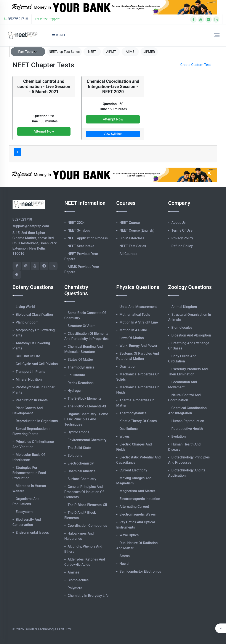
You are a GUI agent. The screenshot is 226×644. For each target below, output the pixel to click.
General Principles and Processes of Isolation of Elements (84, 492)
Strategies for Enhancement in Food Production (29, 473)
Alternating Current (134, 507)
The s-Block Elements (85, 398)
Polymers (75, 588)
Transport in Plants (31, 372)
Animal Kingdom (184, 307)
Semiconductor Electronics (140, 571)
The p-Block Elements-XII (87, 505)
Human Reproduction (188, 421)
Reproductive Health (187, 429)
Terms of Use (182, 230)
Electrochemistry (81, 463)
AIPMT (111, 52)
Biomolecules (78, 580)
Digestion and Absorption (191, 335)
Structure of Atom (82, 326)
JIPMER (149, 52)
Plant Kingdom (27, 322)
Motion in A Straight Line (139, 322)
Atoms (125, 556)
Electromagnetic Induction (140, 499)
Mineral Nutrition (29, 379)
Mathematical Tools (135, 315)
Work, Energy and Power (139, 346)
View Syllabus (113, 134)
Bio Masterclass (132, 238)
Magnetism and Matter (137, 491)
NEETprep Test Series (64, 52)
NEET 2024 (76, 223)
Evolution (179, 437)
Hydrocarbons (79, 432)
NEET (92, 52)
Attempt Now (44, 131)
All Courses (128, 254)
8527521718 (16, 19)
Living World (25, 307)
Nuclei (124, 564)
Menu (59, 35)
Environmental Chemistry (87, 440)
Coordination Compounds (87, 526)
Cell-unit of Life (28, 356)
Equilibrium (76, 375)
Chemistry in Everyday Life (88, 596)
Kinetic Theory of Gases (138, 421)
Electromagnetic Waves (138, 514)
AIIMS (130, 52)
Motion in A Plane (133, 330)
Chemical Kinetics (82, 471)
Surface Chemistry (82, 479)
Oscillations (129, 429)
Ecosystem (24, 512)
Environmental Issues (32, 533)
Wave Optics (129, 535)
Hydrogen (75, 391)
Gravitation (128, 366)
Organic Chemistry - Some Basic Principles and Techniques (86, 419)
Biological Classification (34, 315)
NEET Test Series (133, 246)
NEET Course (130, 223)
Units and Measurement (138, 307)
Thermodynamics (81, 367)
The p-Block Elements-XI (87, 406)
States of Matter (80, 360)
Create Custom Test (196, 65)
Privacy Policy (182, 238)
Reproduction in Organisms (37, 421)
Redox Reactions (81, 383)
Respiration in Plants (32, 400)
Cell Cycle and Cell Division (37, 364)
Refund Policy (182, 246)
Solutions (75, 456)
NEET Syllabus (79, 230)
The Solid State (79, 448)
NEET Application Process (88, 238)
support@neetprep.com (31, 226)
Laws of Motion (132, 338)
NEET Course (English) (137, 230)
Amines (74, 572)
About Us (179, 223)
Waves (125, 437)
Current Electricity (133, 470)
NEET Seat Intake (81, 246)
